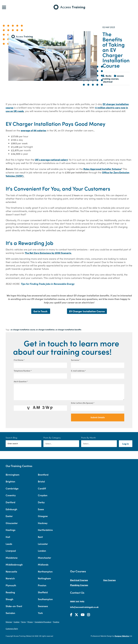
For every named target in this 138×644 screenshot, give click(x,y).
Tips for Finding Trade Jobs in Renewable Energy (48, 284)
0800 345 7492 (77, 601)
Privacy (30, 622)
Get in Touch (41, 311)
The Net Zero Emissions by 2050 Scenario (48, 253)
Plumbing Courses (79, 585)
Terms (23, 622)
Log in (126, 444)
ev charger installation (45, 329)
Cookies (17, 622)
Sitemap (9, 622)
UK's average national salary (51, 160)
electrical (108, 82)
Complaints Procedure (43, 622)
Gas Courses (109, 580)
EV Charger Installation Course (87, 311)
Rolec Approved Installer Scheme (102, 169)
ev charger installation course (23, 329)
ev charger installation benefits (68, 329)
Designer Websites (122, 636)
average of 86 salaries (33, 130)
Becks (108, 76)
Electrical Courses (79, 580)
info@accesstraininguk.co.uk (84, 607)
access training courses (113, 77)
